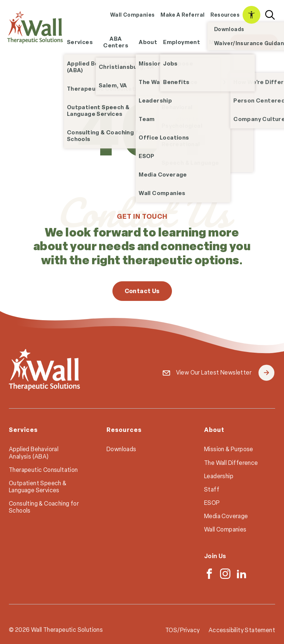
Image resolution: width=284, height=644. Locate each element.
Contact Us (142, 291)
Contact (254, 42)
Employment (183, 45)
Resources (225, 15)
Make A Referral (182, 15)
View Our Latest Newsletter (225, 373)
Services (80, 42)
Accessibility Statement (251, 15)
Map (215, 42)
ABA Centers (116, 42)
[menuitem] (133, 15)
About (148, 42)
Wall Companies (133, 15)
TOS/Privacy (182, 630)
